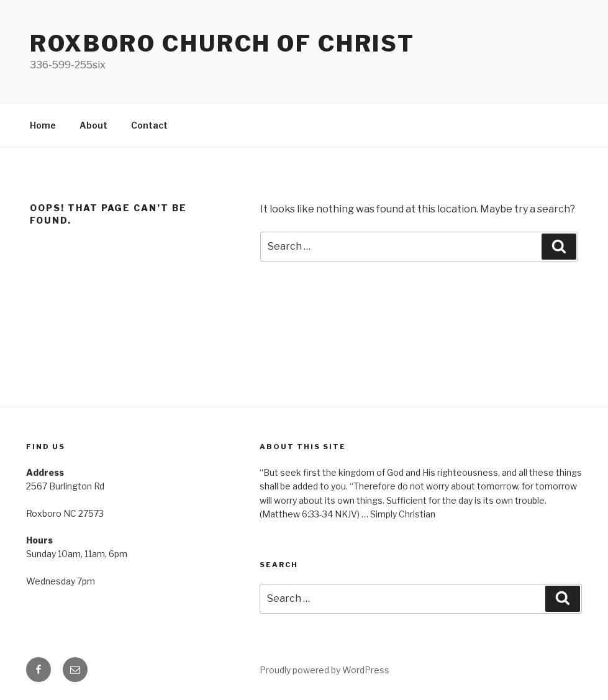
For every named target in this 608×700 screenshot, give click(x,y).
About (93, 125)
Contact (149, 125)
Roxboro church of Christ (222, 43)
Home (43, 125)
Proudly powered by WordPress (324, 670)
